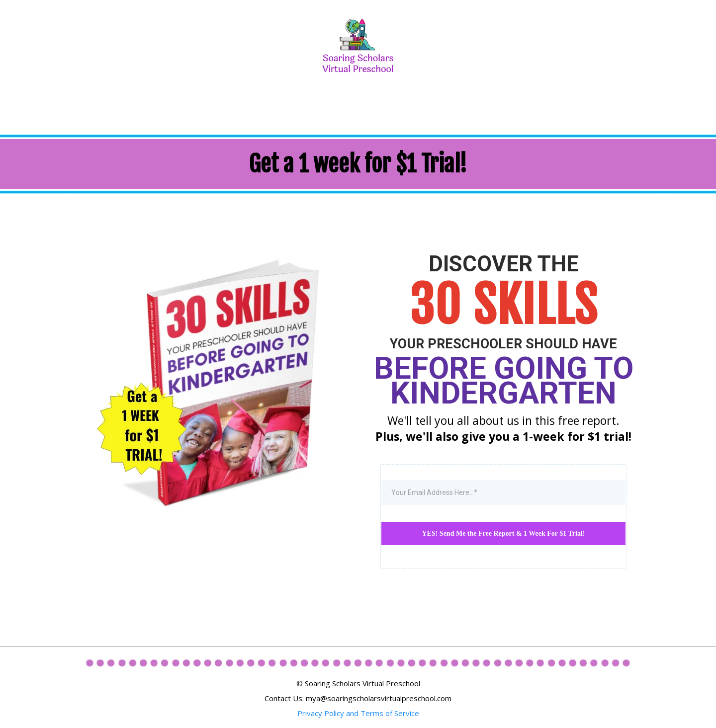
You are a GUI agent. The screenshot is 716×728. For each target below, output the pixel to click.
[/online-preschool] (358, 45)
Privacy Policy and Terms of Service (358, 713)
